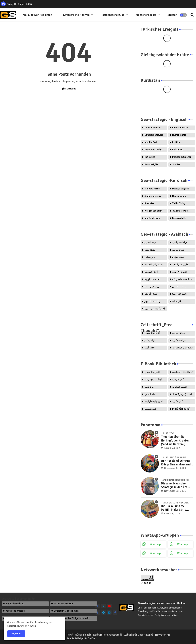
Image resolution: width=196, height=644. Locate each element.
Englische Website (15, 604)
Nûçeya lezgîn (83, 635)
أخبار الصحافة (151, 272)
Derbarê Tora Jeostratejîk (108, 635)
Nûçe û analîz (179, 196)
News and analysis (154, 150)
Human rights (179, 135)
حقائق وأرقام (179, 333)
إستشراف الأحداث (154, 265)
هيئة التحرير (150, 242)
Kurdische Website (15, 611)
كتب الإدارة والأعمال (182, 394)
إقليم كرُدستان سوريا (155, 309)
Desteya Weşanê (181, 189)
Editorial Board (180, 128)
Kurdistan (149, 203)
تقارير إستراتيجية (181, 265)
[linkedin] (109, 612)
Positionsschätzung (113, 15)
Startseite (69, 89)
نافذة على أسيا (179, 294)
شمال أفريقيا (151, 294)
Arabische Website (63, 604)
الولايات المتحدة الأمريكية (184, 279)
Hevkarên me (163, 635)
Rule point (177, 150)
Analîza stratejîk (153, 196)
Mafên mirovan (152, 218)
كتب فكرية (177, 402)
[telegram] (104, 612)
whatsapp (156, 544)
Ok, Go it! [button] (16, 634)
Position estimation (182, 157)
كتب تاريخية (178, 379)
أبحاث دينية (150, 387)
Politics (176, 142)
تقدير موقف (178, 257)
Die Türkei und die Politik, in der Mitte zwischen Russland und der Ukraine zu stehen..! (177, 508)
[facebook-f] (98, 606)
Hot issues (150, 157)
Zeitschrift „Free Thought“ (67, 611)
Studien (172, 15)
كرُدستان (177, 301)
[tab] (39, 15)
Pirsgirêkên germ (153, 211)
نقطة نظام (150, 250)
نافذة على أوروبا (152, 279)
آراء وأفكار (150, 340)
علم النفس (150, 394)
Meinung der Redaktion (37, 15)
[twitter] (104, 606)
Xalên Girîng (179, 203)
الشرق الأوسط (179, 272)
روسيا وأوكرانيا (152, 287)
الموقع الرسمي (152, 372)
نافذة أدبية (150, 348)
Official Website (152, 128)
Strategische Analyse (76, 15)
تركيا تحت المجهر (153, 301)
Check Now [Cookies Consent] (26, 626)
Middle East (151, 142)
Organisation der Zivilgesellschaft (71, 618)
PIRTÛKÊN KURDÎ (181, 409)
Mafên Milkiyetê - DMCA (81, 638)
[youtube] (109, 606)
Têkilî (70, 635)
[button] (183, 15)
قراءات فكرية (179, 340)
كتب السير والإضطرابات (156, 402)
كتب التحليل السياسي (183, 372)
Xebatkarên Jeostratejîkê (139, 635)
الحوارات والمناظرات (183, 348)
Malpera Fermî (152, 189)
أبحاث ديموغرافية (153, 379)
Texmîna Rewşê (180, 211)
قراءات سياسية (180, 242)
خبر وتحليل (150, 257)
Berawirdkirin (179, 218)
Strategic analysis (154, 135)
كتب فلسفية (150, 409)
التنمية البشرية (179, 387)
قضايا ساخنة (178, 250)
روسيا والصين (179, 287)
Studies (176, 164)
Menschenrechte (146, 15)
